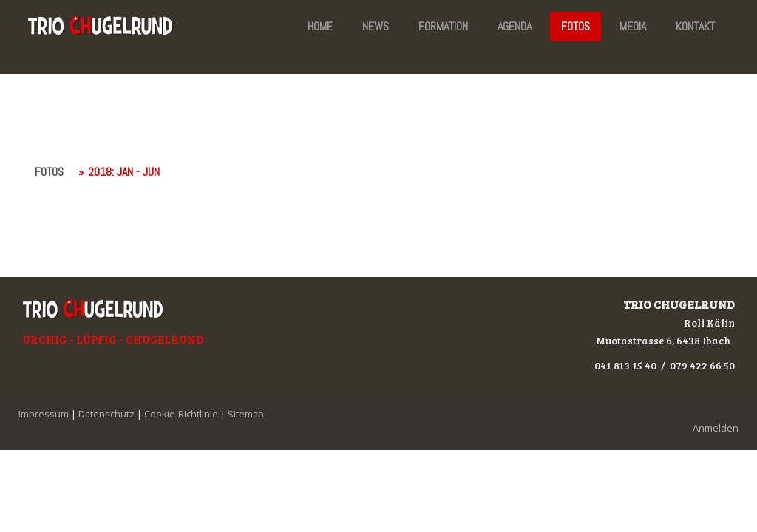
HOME (320, 26)
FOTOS (576, 26)
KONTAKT (695, 26)
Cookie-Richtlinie (181, 414)
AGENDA (515, 26)
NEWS (376, 26)
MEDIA (633, 26)
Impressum (44, 414)
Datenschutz (106, 414)
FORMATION (443, 26)
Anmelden (716, 428)
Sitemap (246, 414)
